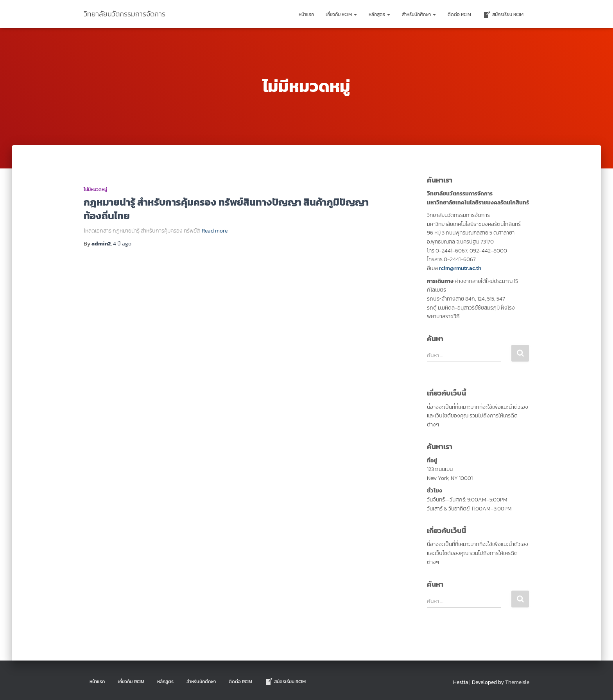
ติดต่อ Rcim (459, 14)
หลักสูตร (379, 14)
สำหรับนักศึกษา (419, 14)
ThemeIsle (517, 682)
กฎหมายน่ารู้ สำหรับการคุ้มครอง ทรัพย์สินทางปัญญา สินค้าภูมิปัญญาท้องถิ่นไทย (226, 209)
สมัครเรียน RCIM (503, 15)
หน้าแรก (306, 14)
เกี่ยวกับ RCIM (341, 14)
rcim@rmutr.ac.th (460, 268)
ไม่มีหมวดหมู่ (95, 190)
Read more (215, 231)
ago (122, 244)
